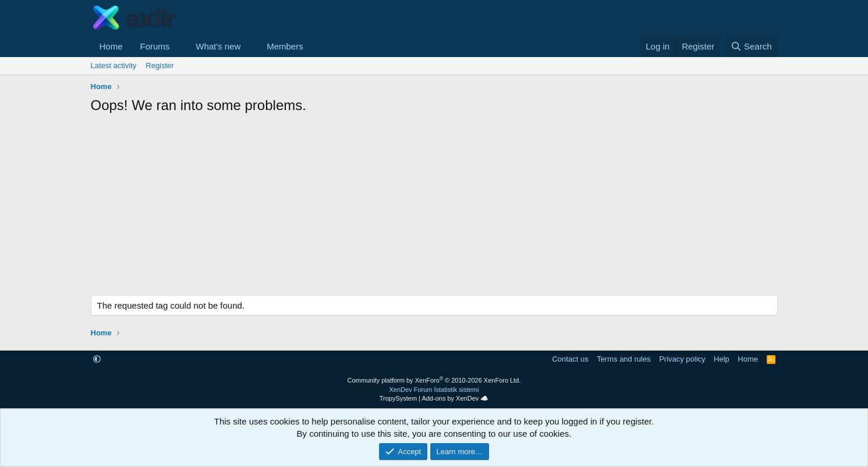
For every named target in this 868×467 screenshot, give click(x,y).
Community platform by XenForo (434, 380)
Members (285, 46)
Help (722, 359)
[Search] (751, 46)
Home (111, 46)
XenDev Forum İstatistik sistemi (434, 390)
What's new (218, 46)
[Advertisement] (434, 208)
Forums (155, 46)
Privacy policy (682, 359)
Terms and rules (623, 359)
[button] (179, 46)
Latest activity (114, 66)
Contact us (570, 359)
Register (160, 66)
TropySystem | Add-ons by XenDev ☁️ (434, 398)
